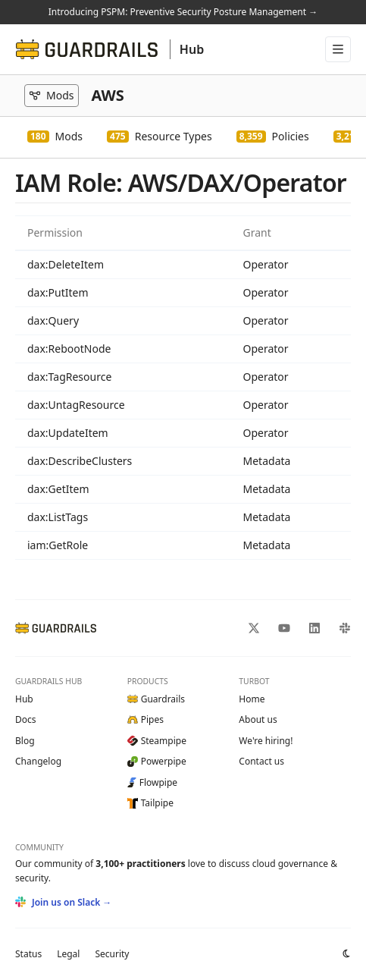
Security (112, 954)
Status (28, 954)
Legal (68, 954)
